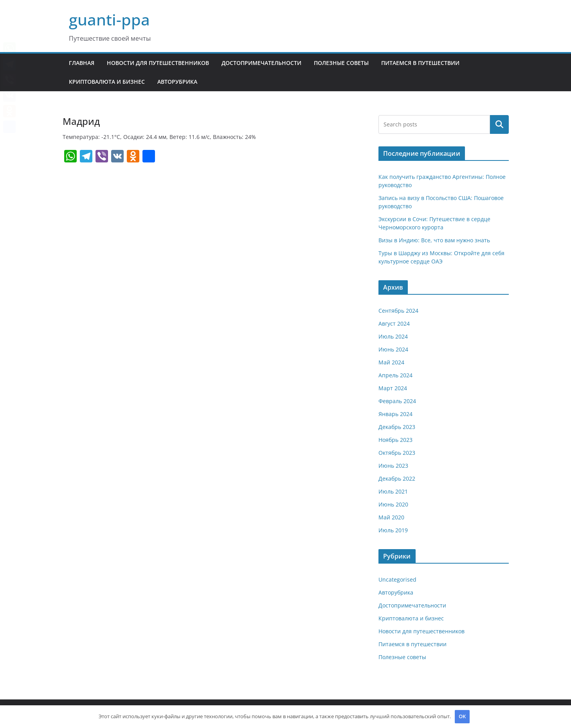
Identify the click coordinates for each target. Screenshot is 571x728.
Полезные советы (341, 63)
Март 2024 (393, 388)
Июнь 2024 (393, 349)
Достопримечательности (261, 63)
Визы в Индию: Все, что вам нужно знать (434, 240)
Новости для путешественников (158, 63)
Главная (82, 63)
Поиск (499, 124)
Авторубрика (177, 82)
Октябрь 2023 (397, 453)
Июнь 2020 (393, 504)
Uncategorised (397, 579)
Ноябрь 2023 (395, 440)
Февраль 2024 (397, 401)
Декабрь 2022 (397, 478)
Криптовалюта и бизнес (107, 82)
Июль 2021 (393, 491)
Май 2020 (391, 517)
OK (462, 716)
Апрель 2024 (395, 375)
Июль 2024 (393, 336)
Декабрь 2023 (397, 427)
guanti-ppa (109, 19)
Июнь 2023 (393, 466)
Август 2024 (394, 323)
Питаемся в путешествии (420, 63)
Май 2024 (391, 362)
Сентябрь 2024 (398, 311)
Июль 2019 (393, 530)
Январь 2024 (395, 414)
